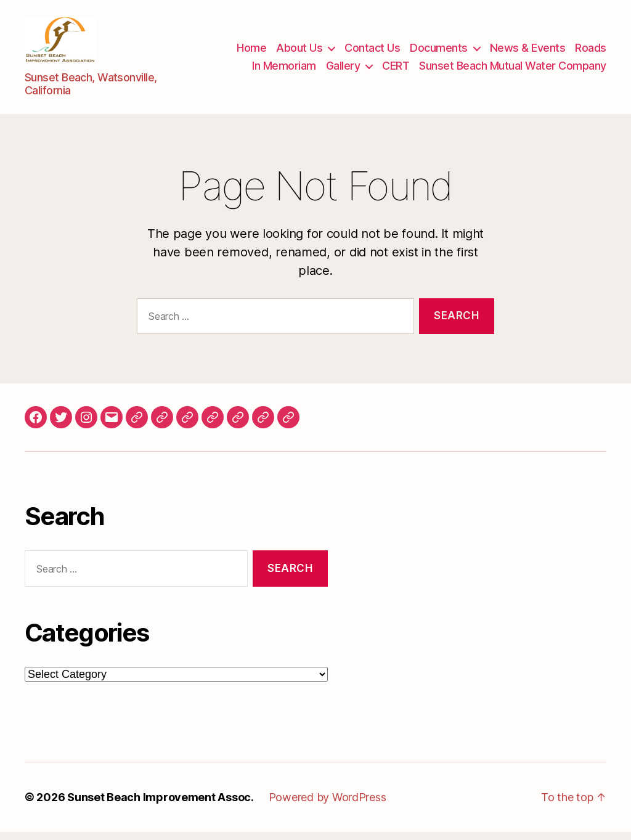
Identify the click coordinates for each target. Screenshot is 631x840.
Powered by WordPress (328, 805)
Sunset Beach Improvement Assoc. (161, 805)
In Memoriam (284, 70)
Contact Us (372, 51)
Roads (591, 51)
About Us (299, 51)
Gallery (343, 70)
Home (251, 51)
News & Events (528, 51)
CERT (396, 70)
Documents (439, 51)
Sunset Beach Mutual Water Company (513, 70)
